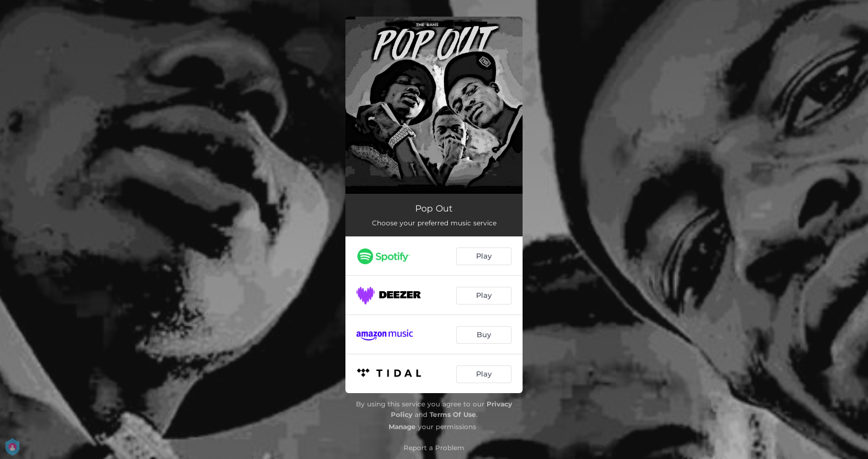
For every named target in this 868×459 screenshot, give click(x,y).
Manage (402, 427)
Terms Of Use (453, 414)
